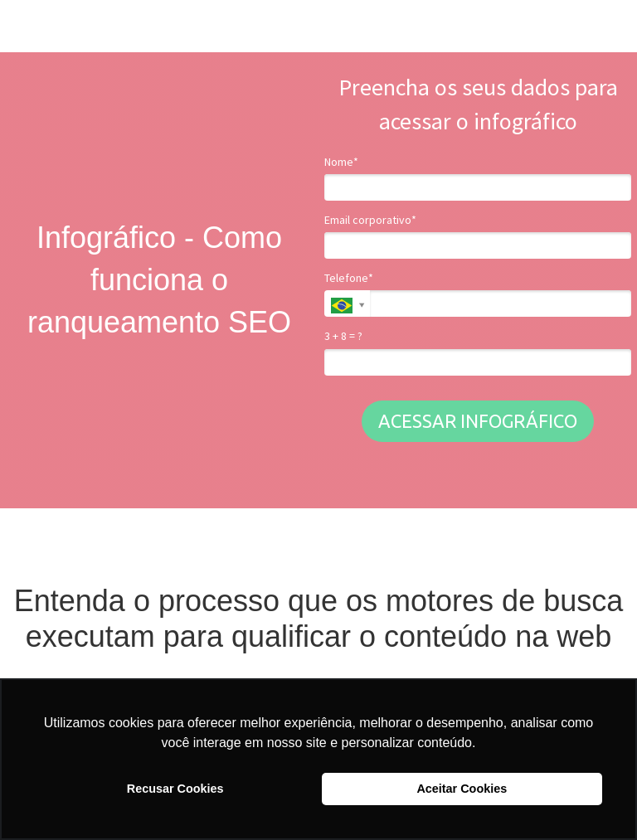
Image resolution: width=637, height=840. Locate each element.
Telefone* (349, 278)
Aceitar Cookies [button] (462, 789)
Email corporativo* (370, 220)
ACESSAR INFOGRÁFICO (478, 421)
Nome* (341, 162)
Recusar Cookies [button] (175, 789)
